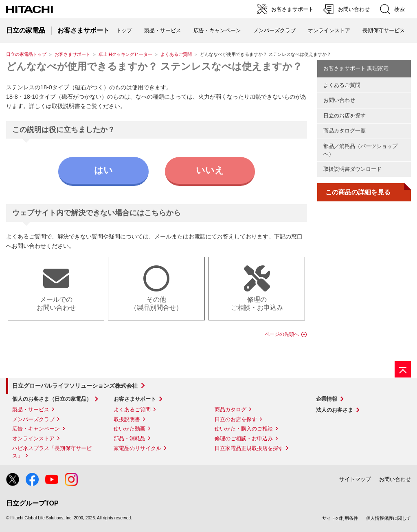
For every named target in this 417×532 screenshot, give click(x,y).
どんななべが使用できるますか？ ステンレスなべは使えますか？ (154, 66)
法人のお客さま (335, 410)
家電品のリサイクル (137, 448)
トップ (124, 30)
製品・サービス (31, 409)
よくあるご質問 (176, 54)
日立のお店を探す (345, 116)
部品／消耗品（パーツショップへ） (360, 150)
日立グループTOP (32, 503)
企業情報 (327, 399)
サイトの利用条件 (340, 518)
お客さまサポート (72, 54)
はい (103, 170)
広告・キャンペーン (36, 429)
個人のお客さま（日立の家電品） (52, 399)
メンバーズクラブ (274, 30)
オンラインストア (329, 30)
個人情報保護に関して (388, 518)
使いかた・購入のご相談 (244, 429)
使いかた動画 (129, 429)
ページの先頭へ (282, 334)
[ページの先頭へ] (403, 369)
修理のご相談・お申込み (244, 438)
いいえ (210, 170)
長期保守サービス (384, 30)
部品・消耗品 (129, 438)
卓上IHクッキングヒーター (125, 54)
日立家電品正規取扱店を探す (249, 448)
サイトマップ (355, 479)
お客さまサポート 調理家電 (356, 68)
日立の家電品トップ (26, 54)
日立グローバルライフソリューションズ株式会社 (75, 386)
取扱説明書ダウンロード (352, 169)
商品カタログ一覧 (345, 131)
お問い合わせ (339, 100)
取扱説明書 (127, 419)
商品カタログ (230, 409)
